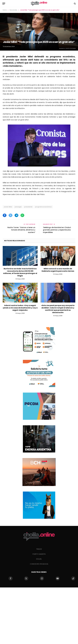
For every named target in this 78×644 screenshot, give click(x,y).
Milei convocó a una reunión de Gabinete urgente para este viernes (58, 270)
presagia (18, 207)
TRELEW (39, 549)
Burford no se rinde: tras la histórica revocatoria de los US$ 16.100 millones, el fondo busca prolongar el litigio (20, 272)
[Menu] (4, 4)
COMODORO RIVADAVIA (39, 564)
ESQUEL (39, 559)
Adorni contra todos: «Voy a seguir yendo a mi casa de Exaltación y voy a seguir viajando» (20, 308)
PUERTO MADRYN (39, 554)
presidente (28, 207)
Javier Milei (8, 207)
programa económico (43, 207)
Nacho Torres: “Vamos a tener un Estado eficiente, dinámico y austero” (21, 230)
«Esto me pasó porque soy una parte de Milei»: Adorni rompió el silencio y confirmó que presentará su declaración (58, 309)
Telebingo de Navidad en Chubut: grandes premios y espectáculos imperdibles (57, 230)
